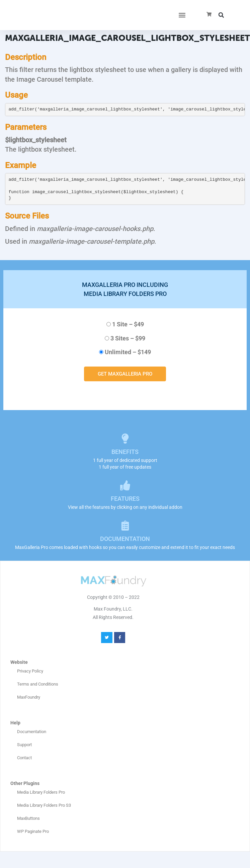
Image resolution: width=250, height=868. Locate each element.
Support (24, 745)
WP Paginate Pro (33, 831)
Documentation (32, 732)
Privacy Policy (30, 671)
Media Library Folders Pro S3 (44, 805)
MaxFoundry (29, 697)
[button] (182, 15)
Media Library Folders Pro (41, 792)
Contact (24, 758)
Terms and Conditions (38, 684)
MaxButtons (28, 818)
